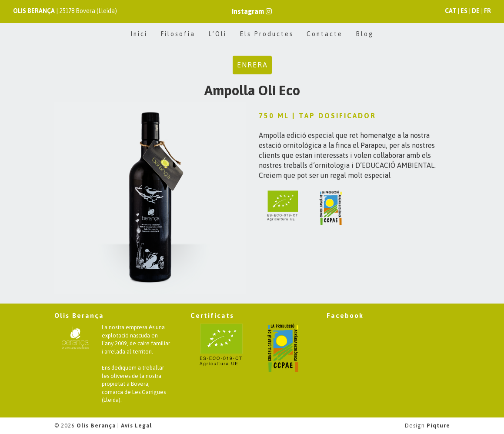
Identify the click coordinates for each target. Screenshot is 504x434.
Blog (365, 34)
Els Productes (267, 34)
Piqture (438, 426)
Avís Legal (136, 426)
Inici (139, 34)
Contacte (325, 34)
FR (487, 11)
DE (476, 11)
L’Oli (217, 34)
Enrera (252, 65)
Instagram (252, 11)
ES (464, 11)
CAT (451, 11)
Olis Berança (96, 426)
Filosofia (178, 34)
